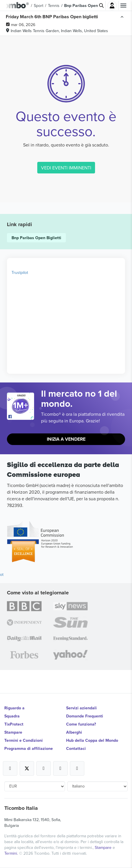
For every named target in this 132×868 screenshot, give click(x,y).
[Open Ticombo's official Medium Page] (60, 768)
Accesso (112, 6)
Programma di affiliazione (29, 748)
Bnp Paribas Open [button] (81, 6)
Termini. (12, 853)
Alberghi (74, 732)
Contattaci (76, 748)
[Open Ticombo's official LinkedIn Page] (77, 768)
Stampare (13, 732)
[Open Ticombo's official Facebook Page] (21, 417)
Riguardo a (14, 708)
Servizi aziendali (81, 708)
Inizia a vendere (66, 439)
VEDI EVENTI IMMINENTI (66, 168)
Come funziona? (81, 724)
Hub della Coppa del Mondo (92, 740)
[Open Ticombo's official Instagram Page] (44, 768)
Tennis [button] (54, 6)
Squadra (12, 716)
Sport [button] (39, 6)
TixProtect (14, 724)
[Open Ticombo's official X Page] (27, 768)
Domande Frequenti (85, 716)
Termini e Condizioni (24, 740)
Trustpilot (20, 272)
